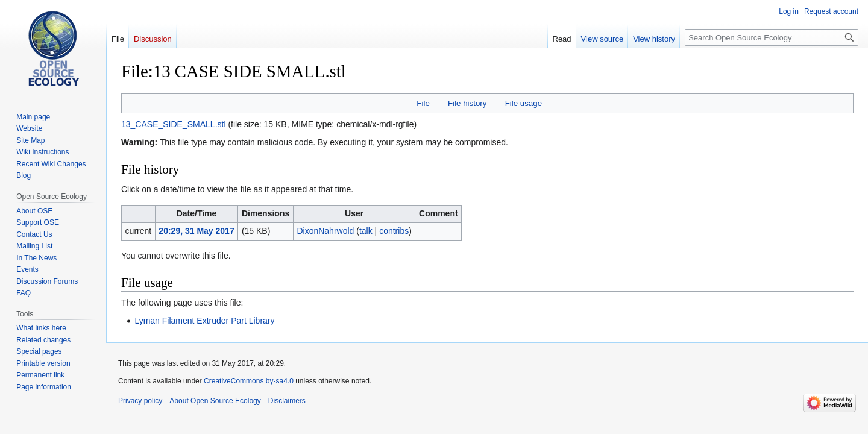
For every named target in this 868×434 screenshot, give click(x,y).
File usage (524, 103)
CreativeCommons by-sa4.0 (249, 381)
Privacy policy (140, 401)
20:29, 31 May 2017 (196, 231)
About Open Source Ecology (215, 401)
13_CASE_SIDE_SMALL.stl (174, 124)
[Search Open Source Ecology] (772, 37)
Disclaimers (287, 401)
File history (467, 103)
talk (366, 231)
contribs (394, 231)
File (423, 103)
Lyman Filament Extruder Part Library (204, 321)
